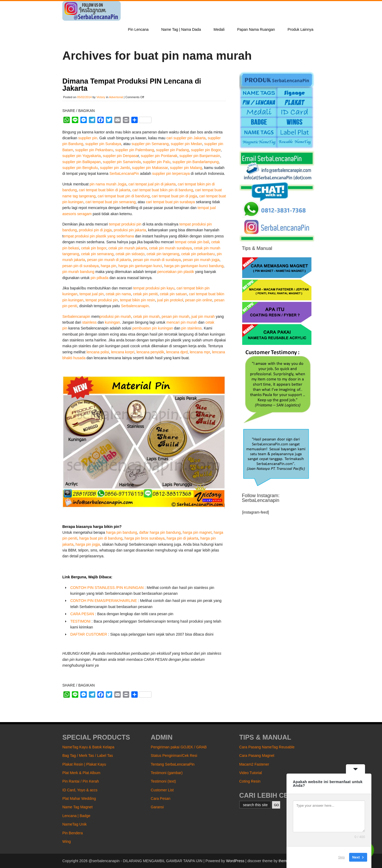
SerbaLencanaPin (124, 173)
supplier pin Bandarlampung (196, 162)
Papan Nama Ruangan (256, 29)
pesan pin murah (175, 316)
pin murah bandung (79, 272)
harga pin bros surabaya (144, 538)
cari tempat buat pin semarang (110, 202)
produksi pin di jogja (95, 230)
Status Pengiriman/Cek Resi (174, 756)
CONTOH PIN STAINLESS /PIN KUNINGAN (107, 588)
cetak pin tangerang (163, 254)
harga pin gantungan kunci (140, 266)
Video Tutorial (251, 773)
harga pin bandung (122, 532)
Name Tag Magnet (77, 807)
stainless (89, 322)
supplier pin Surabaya (103, 144)
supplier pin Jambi (115, 168)
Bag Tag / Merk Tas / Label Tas (88, 756)
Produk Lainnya (300, 29)
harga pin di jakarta (182, 538)
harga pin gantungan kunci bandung (194, 266)
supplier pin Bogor (206, 150)
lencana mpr (200, 352)
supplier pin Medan (186, 144)
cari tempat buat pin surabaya (170, 202)
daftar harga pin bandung (160, 532)
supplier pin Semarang (150, 144)
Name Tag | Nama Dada (181, 29)
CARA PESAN (82, 614)
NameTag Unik (75, 824)
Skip (342, 857)
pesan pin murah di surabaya (157, 260)
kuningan (112, 322)
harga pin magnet (197, 532)
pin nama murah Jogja (108, 184)
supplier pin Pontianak (159, 156)
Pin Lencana (138, 29)
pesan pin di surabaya (81, 266)
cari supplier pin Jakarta (186, 138)
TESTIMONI (80, 621)
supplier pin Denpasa (120, 156)
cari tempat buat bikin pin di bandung (163, 190)
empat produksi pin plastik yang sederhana (99, 236)
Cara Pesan (160, 798)
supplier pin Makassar (150, 168)
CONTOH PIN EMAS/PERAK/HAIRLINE (104, 601)
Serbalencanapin (135, 306)
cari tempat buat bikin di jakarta (105, 190)
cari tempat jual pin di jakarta (152, 184)
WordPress (235, 861)
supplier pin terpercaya (171, 173)
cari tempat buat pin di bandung (124, 196)
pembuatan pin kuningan (153, 328)
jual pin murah (203, 316)
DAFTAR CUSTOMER (89, 634)
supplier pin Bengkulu (80, 168)
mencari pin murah (182, 322)
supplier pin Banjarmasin (200, 156)
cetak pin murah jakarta (128, 248)
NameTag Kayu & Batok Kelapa (88, 747)
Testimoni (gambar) (167, 773)
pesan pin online (199, 300)
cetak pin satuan (173, 294)
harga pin (108, 266)
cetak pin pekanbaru (198, 254)
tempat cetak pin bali (192, 242)
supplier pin (88, 138)
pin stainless (191, 328)
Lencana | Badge (76, 816)
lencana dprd (177, 352)
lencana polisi (98, 352)
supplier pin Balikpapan (82, 162)
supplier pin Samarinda (122, 162)
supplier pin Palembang (134, 150)
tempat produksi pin (125, 224)
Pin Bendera (73, 833)
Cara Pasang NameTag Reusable (267, 747)
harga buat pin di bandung (101, 538)
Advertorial (116, 97)
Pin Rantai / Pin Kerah (81, 781)
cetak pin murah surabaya (170, 248)
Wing (67, 841)
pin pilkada (100, 278)
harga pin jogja (88, 544)
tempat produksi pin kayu (154, 288)
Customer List (162, 790)
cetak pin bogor (94, 248)
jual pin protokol (170, 300)
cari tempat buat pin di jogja (174, 196)
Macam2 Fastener (254, 764)
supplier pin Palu (157, 162)
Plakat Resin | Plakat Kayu (84, 764)
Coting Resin (250, 781)
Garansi (157, 807)
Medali (219, 29)
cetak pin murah (146, 316)
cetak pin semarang (97, 254)
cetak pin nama (118, 294)
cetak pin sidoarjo (130, 254)
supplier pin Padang (172, 150)
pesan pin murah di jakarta (109, 260)
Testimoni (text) (163, 781)
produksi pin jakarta (130, 230)
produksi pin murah (115, 316)
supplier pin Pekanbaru (94, 150)
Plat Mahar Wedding (79, 798)
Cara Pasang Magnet (257, 756)
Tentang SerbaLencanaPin (173, 764)
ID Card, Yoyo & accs (80, 790)
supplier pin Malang (186, 168)
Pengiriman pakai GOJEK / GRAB (179, 747)
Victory (101, 97)
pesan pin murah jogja (201, 260)
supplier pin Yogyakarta (82, 156)
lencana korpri (123, 352)
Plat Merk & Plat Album (81, 773)
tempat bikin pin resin (137, 300)
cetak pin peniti (145, 294)
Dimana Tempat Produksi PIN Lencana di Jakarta (132, 85)
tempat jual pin (92, 294)
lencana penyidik (150, 352)
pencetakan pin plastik (176, 272)
